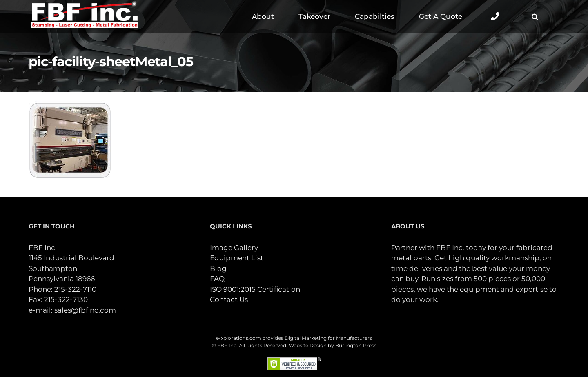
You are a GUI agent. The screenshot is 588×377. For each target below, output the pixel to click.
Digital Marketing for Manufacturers (328, 338)
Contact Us (229, 299)
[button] (535, 16)
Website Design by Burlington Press (333, 345)
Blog (218, 268)
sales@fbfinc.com (85, 310)
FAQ (217, 279)
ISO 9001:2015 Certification (255, 289)
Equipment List (237, 258)
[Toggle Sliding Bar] (495, 16)
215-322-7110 (75, 289)
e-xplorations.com (238, 338)
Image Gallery (234, 248)
